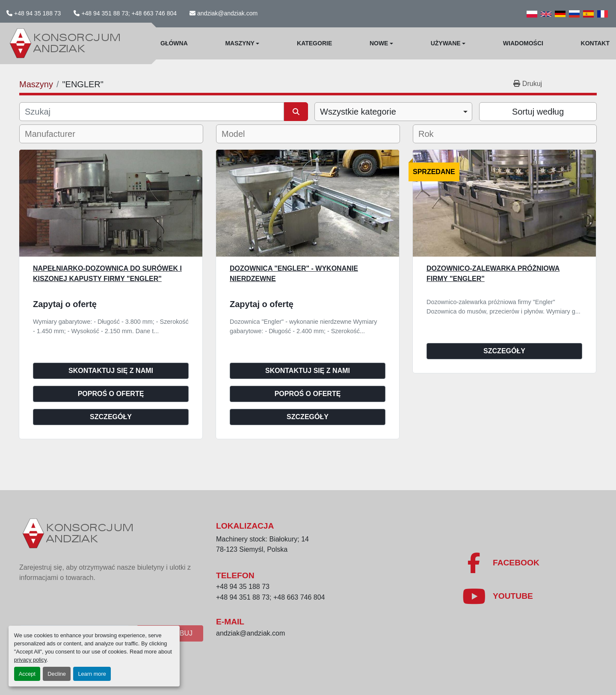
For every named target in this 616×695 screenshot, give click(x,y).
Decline (57, 674)
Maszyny (240, 43)
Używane (446, 43)
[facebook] (501, 563)
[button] (242, 43)
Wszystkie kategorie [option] (358, 112)
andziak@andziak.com (227, 13)
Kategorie (314, 43)
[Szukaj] (152, 112)
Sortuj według (538, 112)
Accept (27, 674)
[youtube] (498, 596)
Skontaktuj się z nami (111, 371)
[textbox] (56, 134)
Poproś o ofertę (111, 394)
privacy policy (30, 660)
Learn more (92, 674)
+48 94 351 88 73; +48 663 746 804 (129, 13)
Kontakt (595, 43)
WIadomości (523, 43)
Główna (174, 43)
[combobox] (393, 112)
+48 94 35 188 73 (37, 13)
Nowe (379, 43)
